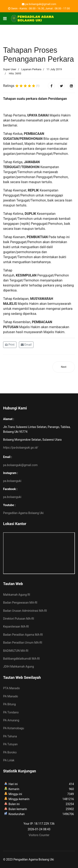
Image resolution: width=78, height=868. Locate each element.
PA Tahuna (10, 736)
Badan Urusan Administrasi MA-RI (25, 611)
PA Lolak (9, 760)
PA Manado (11, 696)
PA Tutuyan (10, 744)
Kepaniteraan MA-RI (16, 627)
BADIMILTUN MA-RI (16, 651)
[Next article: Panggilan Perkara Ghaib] (64, 367)
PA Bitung (9, 704)
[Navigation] (5, 19)
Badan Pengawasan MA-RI (20, 603)
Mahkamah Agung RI (17, 595)
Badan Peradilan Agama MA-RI (23, 635)
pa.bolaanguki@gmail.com (41, 4)
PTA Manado (11, 688)
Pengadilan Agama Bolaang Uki (23, 513)
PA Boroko (10, 752)
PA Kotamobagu (14, 728)
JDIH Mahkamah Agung (19, 667)
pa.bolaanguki (12, 481)
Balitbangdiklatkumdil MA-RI (21, 659)
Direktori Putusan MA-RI (19, 619)
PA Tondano (11, 712)
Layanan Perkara (31, 69)
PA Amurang (11, 720)
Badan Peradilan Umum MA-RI (23, 643)
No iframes (39, 553)
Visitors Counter (39, 835)
